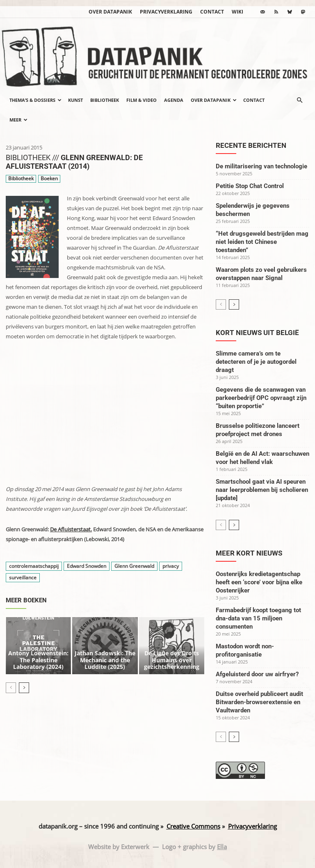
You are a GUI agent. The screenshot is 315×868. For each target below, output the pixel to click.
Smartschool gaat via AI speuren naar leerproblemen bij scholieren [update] (262, 490)
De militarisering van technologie (261, 166)
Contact (212, 12)
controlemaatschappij (34, 566)
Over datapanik (110, 12)
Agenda (174, 100)
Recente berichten (251, 145)
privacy (171, 566)
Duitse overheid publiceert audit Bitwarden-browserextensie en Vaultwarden (259, 702)
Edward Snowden (87, 566)
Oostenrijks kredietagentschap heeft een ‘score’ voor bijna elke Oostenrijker (259, 582)
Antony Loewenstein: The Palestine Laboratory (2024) (38, 651)
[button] (299, 100)
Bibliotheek (105, 100)
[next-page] (24, 677)
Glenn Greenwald (134, 566)
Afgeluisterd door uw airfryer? (257, 674)
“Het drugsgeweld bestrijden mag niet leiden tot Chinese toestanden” (262, 242)
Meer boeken (26, 600)
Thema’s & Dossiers (35, 100)
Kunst (75, 100)
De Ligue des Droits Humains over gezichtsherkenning (172, 651)
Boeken (49, 179)
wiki (237, 12)
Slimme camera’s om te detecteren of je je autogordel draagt (256, 362)
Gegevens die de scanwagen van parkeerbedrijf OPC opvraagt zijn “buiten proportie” (261, 398)
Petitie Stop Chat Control (250, 186)
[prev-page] (11, 677)
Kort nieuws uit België (257, 333)
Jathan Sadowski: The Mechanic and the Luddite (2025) (105, 651)
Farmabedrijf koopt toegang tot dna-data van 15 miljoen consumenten (258, 618)
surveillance (23, 578)
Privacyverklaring (166, 12)
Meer (18, 120)
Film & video (142, 100)
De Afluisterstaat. (71, 529)
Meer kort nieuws (249, 553)
